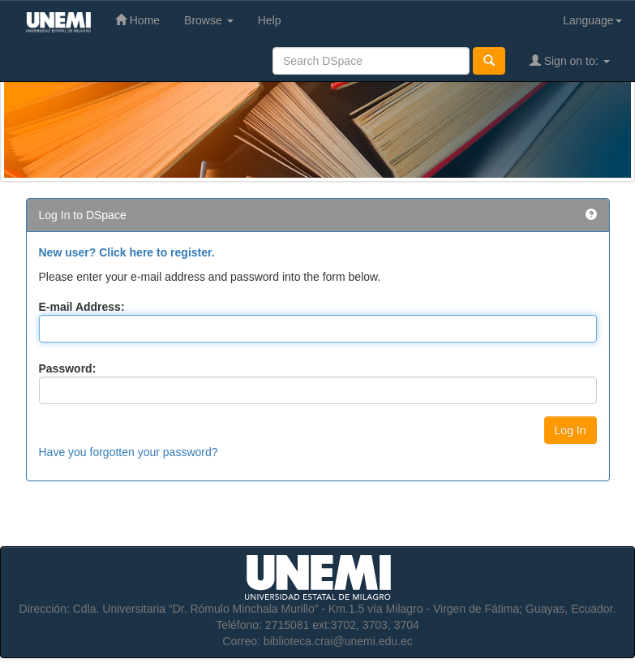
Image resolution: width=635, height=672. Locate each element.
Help (270, 20)
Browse (209, 20)
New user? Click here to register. (127, 252)
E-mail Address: (82, 307)
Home (137, 20)
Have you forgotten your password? (129, 452)
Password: (68, 368)
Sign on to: (570, 60)
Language (592, 20)
